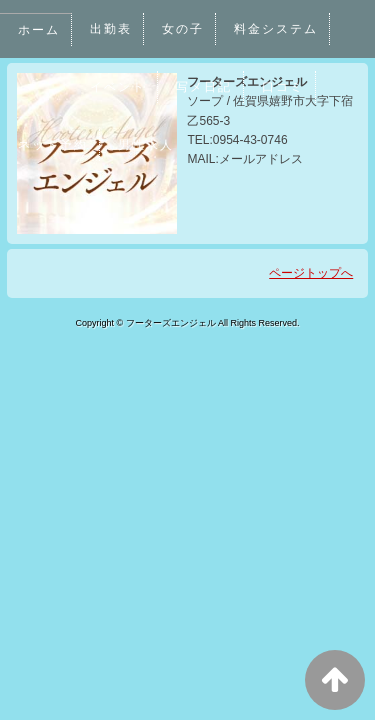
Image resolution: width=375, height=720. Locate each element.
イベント (118, 87)
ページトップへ (311, 273)
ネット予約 (53, 145)
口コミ (284, 87)
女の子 (184, 29)
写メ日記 (205, 87)
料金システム (277, 29)
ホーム (39, 30)
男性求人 (147, 145)
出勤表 (111, 29)
